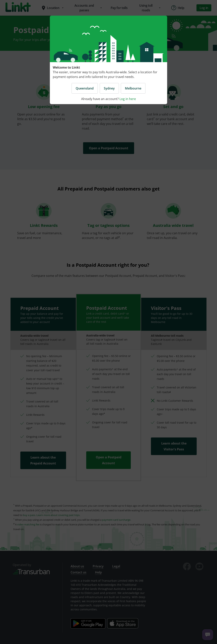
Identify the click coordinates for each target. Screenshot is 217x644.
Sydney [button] (109, 88)
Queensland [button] (85, 88)
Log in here (128, 99)
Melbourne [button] (133, 88)
